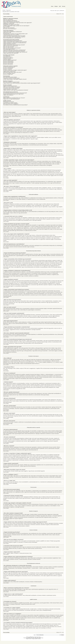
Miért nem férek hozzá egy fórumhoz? (11, 46)
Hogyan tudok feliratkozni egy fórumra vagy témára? (13, 94)
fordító (24, 609)
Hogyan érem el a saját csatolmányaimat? (11, 99)
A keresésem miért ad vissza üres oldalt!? (11, 88)
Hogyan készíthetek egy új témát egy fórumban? (13, 41)
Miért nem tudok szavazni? (9, 47)
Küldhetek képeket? (7, 59)
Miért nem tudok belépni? (8, 20)
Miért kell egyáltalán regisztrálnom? (10, 21)
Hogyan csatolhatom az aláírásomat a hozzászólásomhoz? (15, 43)
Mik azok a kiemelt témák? (8, 62)
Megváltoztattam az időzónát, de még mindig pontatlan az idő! (15, 34)
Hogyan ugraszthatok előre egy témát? (11, 53)
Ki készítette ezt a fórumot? (9, 102)
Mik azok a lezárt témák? (8, 63)
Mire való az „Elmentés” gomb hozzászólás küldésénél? (14, 51)
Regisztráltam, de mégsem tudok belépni (11, 25)
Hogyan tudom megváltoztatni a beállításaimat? (13, 32)
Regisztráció (8, 10)
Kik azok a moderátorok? (8, 68)
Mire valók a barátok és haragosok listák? (11, 82)
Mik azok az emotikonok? (8, 58)
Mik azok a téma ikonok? (8, 64)
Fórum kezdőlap (6, 14)
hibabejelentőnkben (47, 610)
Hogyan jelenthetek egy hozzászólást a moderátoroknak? (14, 50)
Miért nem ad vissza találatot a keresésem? (12, 87)
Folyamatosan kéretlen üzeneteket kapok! (11, 78)
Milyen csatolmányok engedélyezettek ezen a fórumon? (14, 98)
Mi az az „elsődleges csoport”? (9, 73)
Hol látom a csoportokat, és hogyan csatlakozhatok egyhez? (15, 70)
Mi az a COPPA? (7, 27)
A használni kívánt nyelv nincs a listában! (11, 35)
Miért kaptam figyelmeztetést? (9, 49)
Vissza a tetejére (6, 117)
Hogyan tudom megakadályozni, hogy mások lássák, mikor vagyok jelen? (18, 23)
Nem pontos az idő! (7, 33)
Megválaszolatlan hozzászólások (8, 12)
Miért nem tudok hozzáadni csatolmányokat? (12, 48)
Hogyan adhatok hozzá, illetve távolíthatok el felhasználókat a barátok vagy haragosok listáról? (22, 83)
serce (38, 637)
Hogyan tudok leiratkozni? (8, 95)
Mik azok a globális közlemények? (10, 60)
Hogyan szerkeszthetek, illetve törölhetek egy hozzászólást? (15, 42)
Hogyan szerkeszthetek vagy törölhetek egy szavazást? (14, 45)
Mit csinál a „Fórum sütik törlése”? (10, 29)
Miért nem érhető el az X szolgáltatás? (11, 104)
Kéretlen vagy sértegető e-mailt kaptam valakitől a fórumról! (15, 79)
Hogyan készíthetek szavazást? (9, 44)
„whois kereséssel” (30, 625)
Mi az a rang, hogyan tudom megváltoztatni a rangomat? (14, 37)
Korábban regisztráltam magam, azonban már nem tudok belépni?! (16, 26)
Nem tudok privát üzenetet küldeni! (10, 77)
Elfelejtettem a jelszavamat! (9, 24)
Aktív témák (17, 12)
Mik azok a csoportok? (8, 69)
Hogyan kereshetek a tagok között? (10, 89)
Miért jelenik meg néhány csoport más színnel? (12, 72)
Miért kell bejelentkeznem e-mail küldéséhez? (12, 38)
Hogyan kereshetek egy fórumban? (10, 86)
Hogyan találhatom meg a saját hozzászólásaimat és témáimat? (16, 90)
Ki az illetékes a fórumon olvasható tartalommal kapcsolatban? (15, 105)
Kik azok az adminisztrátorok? (9, 67)
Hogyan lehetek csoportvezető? (9, 71)
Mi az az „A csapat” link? (8, 74)
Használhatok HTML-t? (8, 57)
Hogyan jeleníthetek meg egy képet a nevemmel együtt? (14, 36)
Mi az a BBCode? (7, 56)
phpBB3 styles (31, 637)
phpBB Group (22, 603)
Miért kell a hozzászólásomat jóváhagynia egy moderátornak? (15, 52)
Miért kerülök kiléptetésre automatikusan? (11, 22)
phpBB (29, 638)
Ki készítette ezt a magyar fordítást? (10, 103)
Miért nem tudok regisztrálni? (9, 28)
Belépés (4, 10)
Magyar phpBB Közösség (17, 609)
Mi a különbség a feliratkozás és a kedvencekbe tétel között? (15, 93)
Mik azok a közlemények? (8, 61)
